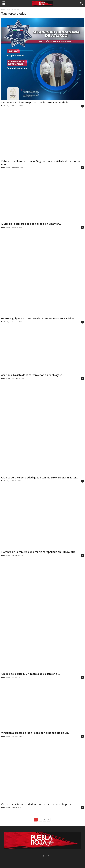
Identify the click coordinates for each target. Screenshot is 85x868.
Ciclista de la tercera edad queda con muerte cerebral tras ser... (40, 478)
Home (3, 10)
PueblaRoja (6, 106)
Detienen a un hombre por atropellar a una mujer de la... (36, 103)
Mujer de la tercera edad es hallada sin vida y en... (31, 224)
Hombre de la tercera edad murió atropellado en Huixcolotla (38, 552)
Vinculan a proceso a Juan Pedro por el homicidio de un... (35, 733)
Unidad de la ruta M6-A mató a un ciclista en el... (30, 674)
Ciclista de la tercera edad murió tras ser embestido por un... (38, 804)
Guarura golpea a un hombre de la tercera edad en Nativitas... (39, 318)
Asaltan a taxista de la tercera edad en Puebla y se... (32, 375)
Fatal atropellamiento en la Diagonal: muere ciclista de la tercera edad (41, 163)
